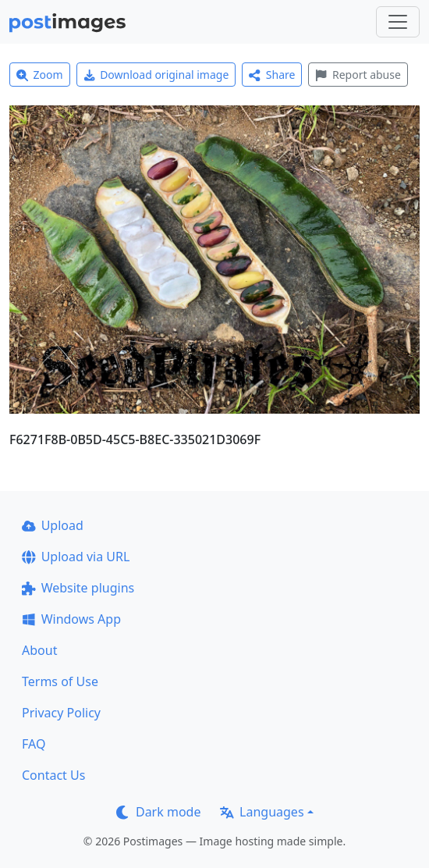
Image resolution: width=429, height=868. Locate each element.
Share (272, 75)
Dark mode (158, 812)
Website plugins (78, 588)
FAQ (34, 744)
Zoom (40, 75)
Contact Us (53, 775)
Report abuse (358, 75)
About (39, 650)
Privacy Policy (61, 713)
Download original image (156, 75)
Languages (262, 812)
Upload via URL (76, 557)
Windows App (71, 619)
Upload (53, 525)
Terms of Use (60, 681)
